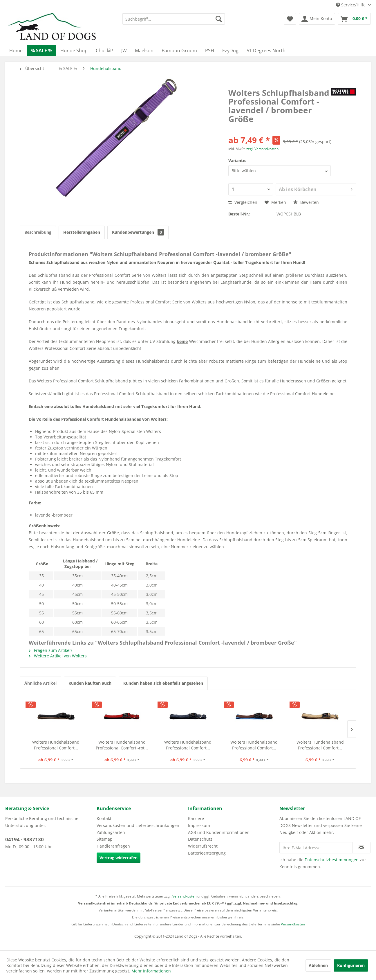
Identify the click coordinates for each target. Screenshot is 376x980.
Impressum (199, 825)
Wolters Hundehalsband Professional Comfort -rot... (122, 745)
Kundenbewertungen (138, 232)
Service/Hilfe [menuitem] (351, 5)
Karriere (196, 818)
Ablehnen (318, 965)
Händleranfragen (113, 846)
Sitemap (105, 839)
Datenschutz (200, 839)
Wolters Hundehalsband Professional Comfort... (56, 745)
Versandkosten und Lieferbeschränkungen (138, 825)
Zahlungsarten (111, 832)
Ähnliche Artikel (40, 683)
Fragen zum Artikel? (50, 650)
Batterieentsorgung (207, 853)
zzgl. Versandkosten (262, 149)
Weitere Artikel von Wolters (58, 656)
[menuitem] (174, 19)
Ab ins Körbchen (316, 189)
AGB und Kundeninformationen (219, 832)
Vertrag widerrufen (119, 858)
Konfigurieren (351, 965)
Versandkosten (184, 896)
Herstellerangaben (82, 232)
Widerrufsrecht (203, 846)
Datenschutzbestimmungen (332, 860)
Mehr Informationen (151, 971)
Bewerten (306, 202)
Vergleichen (243, 202)
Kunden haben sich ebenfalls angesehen (163, 683)
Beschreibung (38, 232)
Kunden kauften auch (90, 683)
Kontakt (104, 818)
